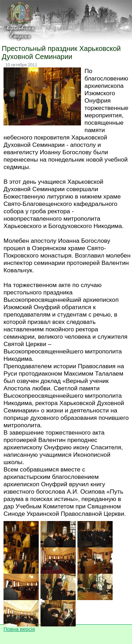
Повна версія (19, 629)
